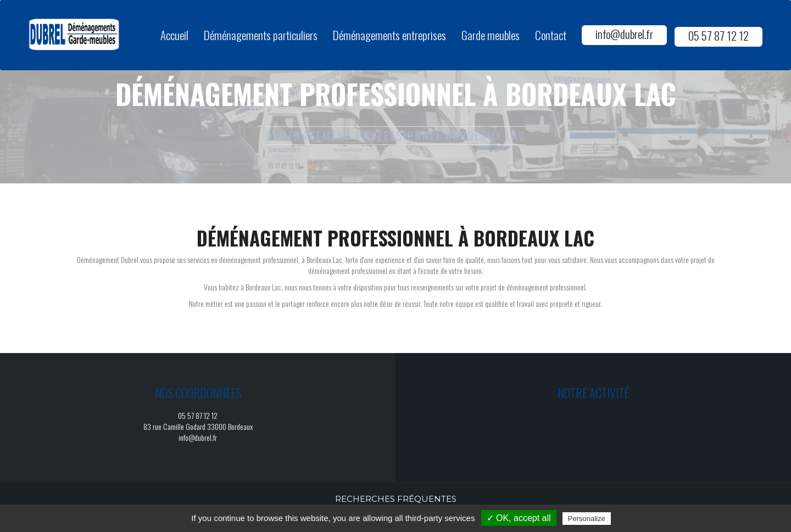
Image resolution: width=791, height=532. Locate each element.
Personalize (587, 519)
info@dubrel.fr (624, 34)
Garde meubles (491, 35)
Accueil (174, 35)
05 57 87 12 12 (718, 35)
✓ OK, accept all (519, 518)
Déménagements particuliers (261, 35)
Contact (551, 35)
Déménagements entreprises (389, 35)
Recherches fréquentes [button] (396, 499)
